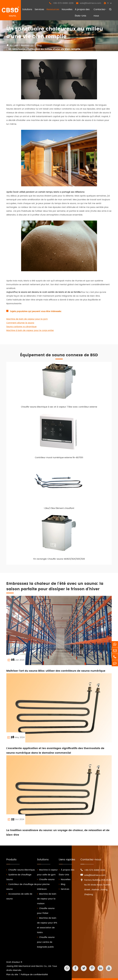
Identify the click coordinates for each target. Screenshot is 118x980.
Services (39, 9)
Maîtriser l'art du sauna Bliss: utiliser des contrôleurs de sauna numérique (56, 671)
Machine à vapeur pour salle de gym (47, 872)
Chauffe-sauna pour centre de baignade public (46, 942)
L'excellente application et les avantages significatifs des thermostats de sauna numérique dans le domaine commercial (55, 751)
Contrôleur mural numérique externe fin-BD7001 (59, 458)
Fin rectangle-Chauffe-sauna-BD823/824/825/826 (59, 559)
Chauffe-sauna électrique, (21, 870)
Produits (11, 860)
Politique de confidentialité (34, 975)
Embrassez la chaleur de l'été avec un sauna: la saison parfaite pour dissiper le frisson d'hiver (55, 587)
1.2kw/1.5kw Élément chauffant (59, 508)
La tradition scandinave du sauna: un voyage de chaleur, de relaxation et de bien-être (58, 833)
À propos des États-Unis (82, 13)
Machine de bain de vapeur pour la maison (47, 899)
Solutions (27, 9)
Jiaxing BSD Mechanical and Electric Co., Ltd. (29, 966)
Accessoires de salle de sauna (19, 896)
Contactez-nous (100, 13)
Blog (39, 45)
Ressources (53, 9)
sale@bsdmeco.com (89, 3)
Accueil (14, 45)
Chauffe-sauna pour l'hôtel (46, 911)
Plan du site (12, 975)
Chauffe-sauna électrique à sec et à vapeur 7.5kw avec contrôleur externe (59, 407)
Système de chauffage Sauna (19, 877)
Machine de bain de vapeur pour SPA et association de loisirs (47, 925)
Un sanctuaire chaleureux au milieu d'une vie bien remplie (44, 49)
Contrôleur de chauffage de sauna (22, 887)
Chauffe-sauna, (14, 13)
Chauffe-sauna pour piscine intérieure (46, 884)
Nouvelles (67, 9)
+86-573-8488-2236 (61, 3)
